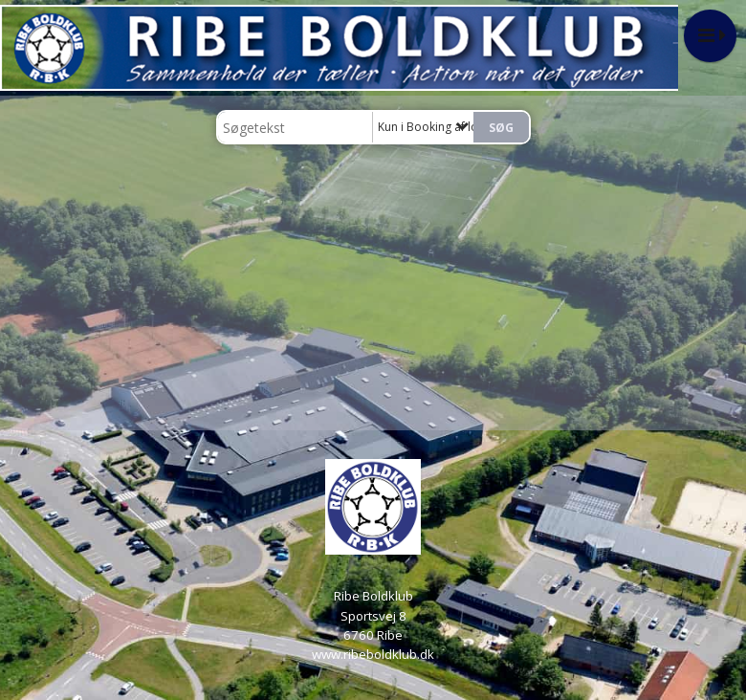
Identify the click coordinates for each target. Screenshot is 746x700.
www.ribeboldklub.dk (373, 654)
